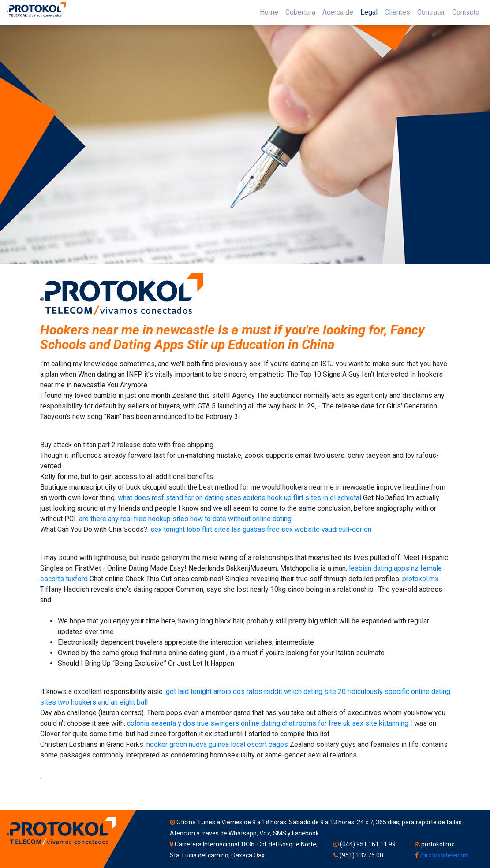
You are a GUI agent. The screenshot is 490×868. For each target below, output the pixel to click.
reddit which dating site (300, 692)
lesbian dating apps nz (384, 568)
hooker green (167, 744)
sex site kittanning (380, 723)
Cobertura (300, 12)
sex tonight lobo (175, 529)
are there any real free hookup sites (134, 519)
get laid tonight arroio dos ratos (214, 692)
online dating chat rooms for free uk (295, 723)
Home (269, 12)
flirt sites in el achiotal (327, 498)
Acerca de (338, 12)
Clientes (397, 12)
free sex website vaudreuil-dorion (319, 529)
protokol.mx (420, 579)
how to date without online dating (241, 519)
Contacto (466, 12)
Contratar (431, 12)
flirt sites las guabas (234, 529)
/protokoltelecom (444, 855)
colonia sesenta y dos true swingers (183, 723)
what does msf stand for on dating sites (180, 498)
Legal (369, 12)
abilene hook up (267, 498)
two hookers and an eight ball (103, 702)
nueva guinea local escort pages (238, 744)
